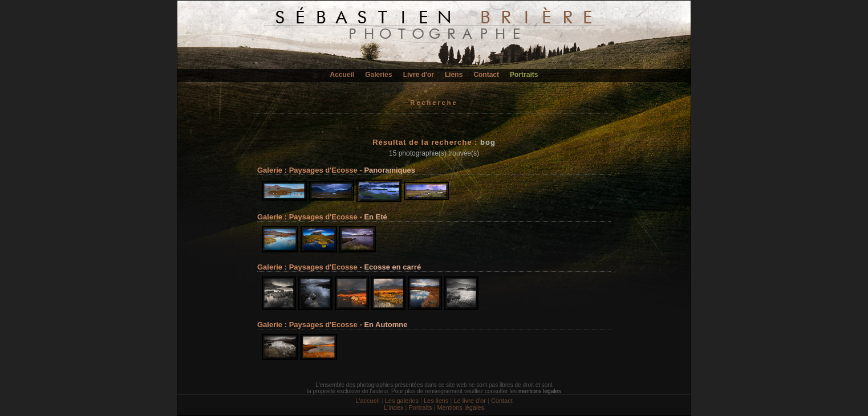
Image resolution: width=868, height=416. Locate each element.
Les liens (436, 401)
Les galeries (402, 401)
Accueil (342, 75)
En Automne (386, 325)
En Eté (375, 217)
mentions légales (540, 391)
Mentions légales (461, 407)
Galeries (378, 75)
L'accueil (367, 401)
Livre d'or (419, 75)
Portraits (524, 75)
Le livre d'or (470, 401)
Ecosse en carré (392, 267)
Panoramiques (390, 170)
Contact (486, 75)
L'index (394, 407)
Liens (454, 75)
